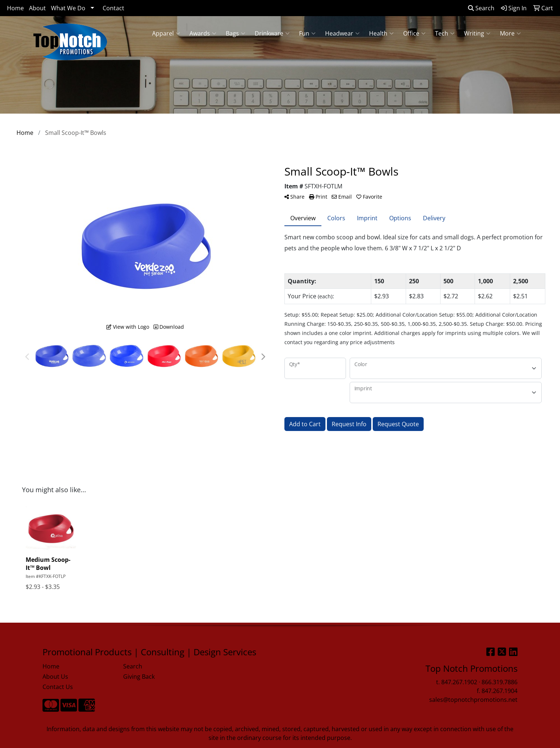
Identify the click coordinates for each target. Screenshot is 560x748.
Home (15, 8)
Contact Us (58, 687)
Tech (445, 33)
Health (381, 33)
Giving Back (139, 677)
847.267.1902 (459, 682)
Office (414, 33)
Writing (477, 33)
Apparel (166, 33)
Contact (113, 8)
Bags (235, 33)
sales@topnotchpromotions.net (473, 700)
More (510, 33)
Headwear (342, 33)
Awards (203, 33)
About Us (55, 677)
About (37, 8)
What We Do (68, 8)
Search (481, 8)
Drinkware (272, 33)
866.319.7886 (500, 682)
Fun (307, 33)
